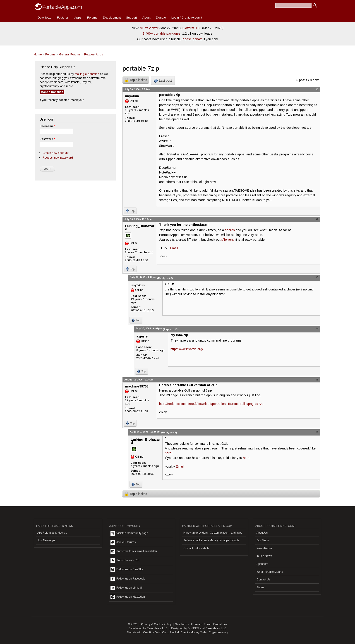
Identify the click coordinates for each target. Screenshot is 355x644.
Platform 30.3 (192, 28)
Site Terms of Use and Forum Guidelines (201, 624)
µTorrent (228, 240)
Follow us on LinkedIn (127, 588)
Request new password (58, 158)
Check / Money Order (194, 632)
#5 (317, 380)
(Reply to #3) (171, 329)
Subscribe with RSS (125, 561)
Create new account (55, 153)
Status (260, 587)
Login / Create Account (187, 18)
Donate (161, 18)
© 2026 (133, 624)
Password (47, 139)
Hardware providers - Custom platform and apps (213, 533)
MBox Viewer (149, 28)
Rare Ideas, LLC (157, 628)
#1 (317, 89)
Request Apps (94, 54)
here (168, 453)
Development (112, 18)
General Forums (70, 54)
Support (131, 18)
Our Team (263, 540)
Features (63, 18)
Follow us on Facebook (128, 579)
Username (47, 126)
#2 (317, 219)
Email (174, 248)
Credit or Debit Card (156, 632)
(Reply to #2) (165, 278)
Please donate (192, 39)
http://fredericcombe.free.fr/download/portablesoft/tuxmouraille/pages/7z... (212, 404)
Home (38, 54)
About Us (262, 533)
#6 (317, 432)
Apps (78, 18)
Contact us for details (196, 548)
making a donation (87, 74)
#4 (317, 328)
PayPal (174, 632)
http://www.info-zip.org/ (187, 349)
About (146, 18)
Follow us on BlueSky (127, 570)
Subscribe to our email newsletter (134, 551)
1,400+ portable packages (162, 33)
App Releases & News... (52, 533)
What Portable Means (270, 572)
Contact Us (263, 580)
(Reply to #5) (169, 433)
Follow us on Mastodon (128, 597)
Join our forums (123, 542)
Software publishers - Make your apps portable (211, 540)
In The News (264, 556)
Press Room (264, 548)
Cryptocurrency (218, 632)
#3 (317, 277)
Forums (92, 18)
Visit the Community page (129, 533)
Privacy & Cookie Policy (156, 624)
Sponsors (262, 564)
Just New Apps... (47, 540)
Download (44, 18)
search (230, 230)
